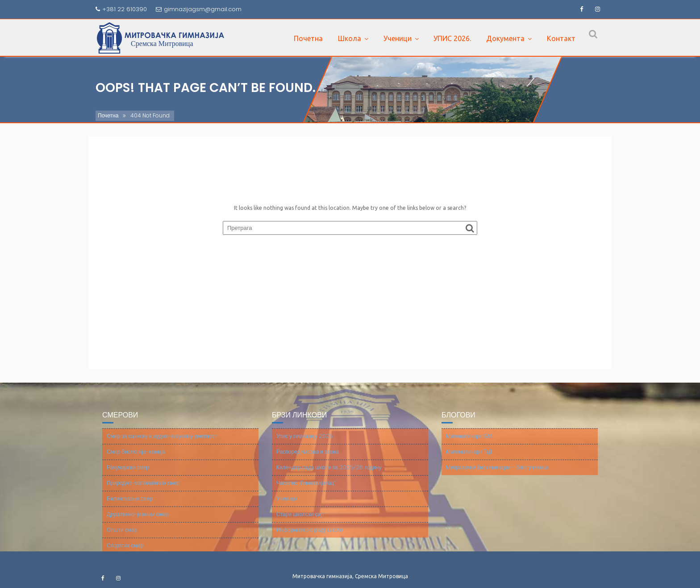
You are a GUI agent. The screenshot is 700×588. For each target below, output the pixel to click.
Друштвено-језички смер (137, 519)
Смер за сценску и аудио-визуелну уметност (162, 441)
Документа (505, 38)
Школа (350, 38)
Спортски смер (125, 551)
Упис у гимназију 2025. (305, 441)
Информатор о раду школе (310, 535)
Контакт (561, 38)
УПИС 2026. (452, 38)
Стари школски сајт (300, 519)
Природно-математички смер (143, 488)
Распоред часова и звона (308, 457)
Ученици (398, 38)
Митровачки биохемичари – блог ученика (497, 473)
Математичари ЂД (469, 457)
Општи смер (122, 535)
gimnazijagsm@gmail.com (199, 9)
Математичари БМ (469, 441)
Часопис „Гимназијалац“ (306, 488)
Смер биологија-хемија (136, 457)
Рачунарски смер (128, 473)
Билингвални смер (130, 504)
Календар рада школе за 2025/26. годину (329, 473)
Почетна (308, 38)
